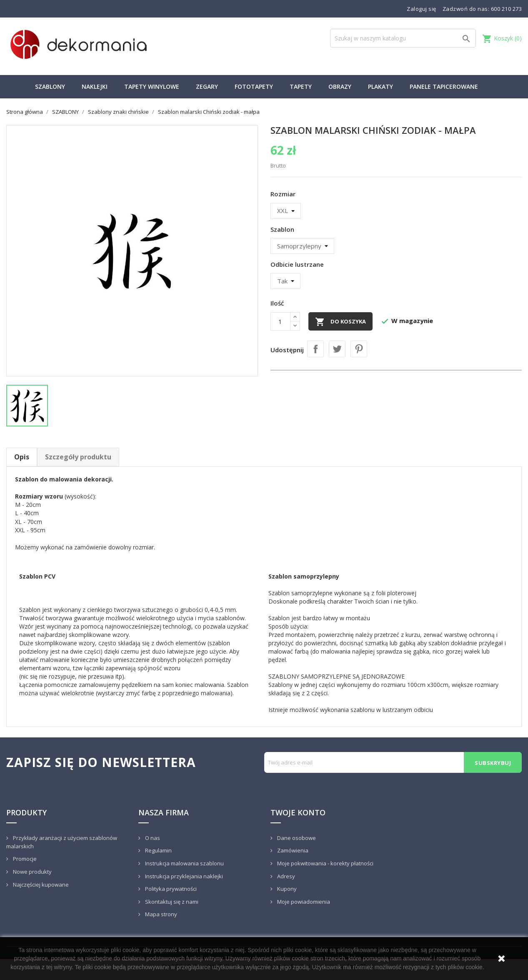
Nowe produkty (32, 872)
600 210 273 (507, 9)
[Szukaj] (403, 38)
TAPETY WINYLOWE (152, 86)
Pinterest (359, 349)
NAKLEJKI (95, 86)
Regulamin (158, 850)
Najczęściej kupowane (40, 885)
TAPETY (301, 86)
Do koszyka (340, 322)
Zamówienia (292, 850)
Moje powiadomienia (303, 902)
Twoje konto (298, 812)
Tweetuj (337, 349)
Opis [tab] (22, 457)
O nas (152, 838)
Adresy (285, 876)
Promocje (24, 859)
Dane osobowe (296, 838)
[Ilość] (280, 321)
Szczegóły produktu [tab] (78, 457)
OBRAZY (340, 86)
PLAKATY (380, 86)
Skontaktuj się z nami (171, 902)
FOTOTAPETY (254, 86)
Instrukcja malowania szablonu (184, 863)
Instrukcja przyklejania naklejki (183, 876)
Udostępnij (315, 349)
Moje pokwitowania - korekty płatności (325, 863)
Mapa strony (160, 914)
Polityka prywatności (170, 889)
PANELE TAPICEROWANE (444, 86)
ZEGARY (207, 86)
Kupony (286, 889)
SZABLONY (50, 86)
